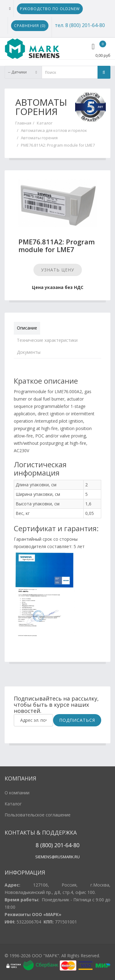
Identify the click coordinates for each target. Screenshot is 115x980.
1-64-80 (70, 845)
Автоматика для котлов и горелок (54, 130)
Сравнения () (30, 26)
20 (57, 845)
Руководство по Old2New (50, 9)
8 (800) (44, 845)
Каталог (45, 123)
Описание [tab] (27, 328)
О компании (17, 793)
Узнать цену (58, 270)
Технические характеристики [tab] (47, 340)
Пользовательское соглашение (38, 815)
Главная (23, 123)
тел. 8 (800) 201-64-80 (80, 25)
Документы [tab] (29, 352)
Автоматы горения (39, 138)
